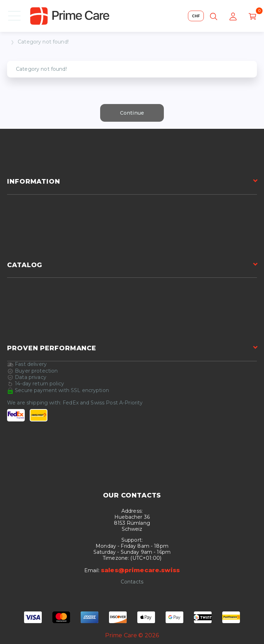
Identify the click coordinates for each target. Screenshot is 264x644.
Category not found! (43, 42)
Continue (132, 113)
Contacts (132, 582)
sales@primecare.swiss (140, 570)
